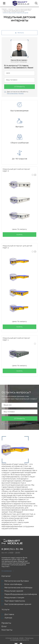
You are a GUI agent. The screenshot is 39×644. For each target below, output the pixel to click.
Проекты (6, 623)
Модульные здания (14, 591)
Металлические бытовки (17, 581)
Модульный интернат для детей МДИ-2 (17, 247)
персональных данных (15, 93)
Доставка (9, 614)
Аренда (8, 618)
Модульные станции (14, 598)
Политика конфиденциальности (22, 639)
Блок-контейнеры (13, 584)
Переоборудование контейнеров (21, 594)
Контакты (7, 630)
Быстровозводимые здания (18, 604)
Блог (4, 627)
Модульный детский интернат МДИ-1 (16, 339)
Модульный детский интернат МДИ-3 (16, 170)
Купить (19, 235)
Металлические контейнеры (18, 588)
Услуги (5, 610)
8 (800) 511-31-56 (12, 549)
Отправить (19, 87)
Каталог (6, 576)
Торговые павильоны (15, 601)
